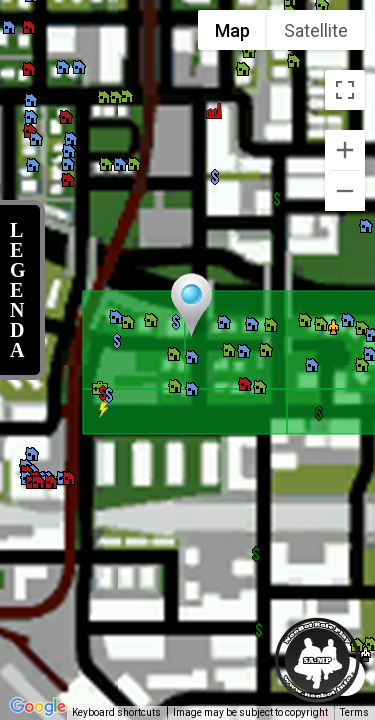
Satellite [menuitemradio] (316, 30)
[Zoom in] (345, 150)
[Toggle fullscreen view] (345, 90)
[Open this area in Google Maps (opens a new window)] (38, 707)
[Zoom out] (345, 191)
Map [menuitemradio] (232, 30)
